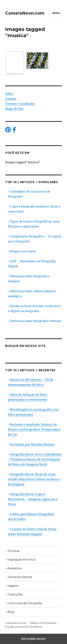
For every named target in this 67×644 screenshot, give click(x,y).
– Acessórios (13, 568)
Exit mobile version (33, 639)
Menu (56, 13)
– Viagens (12, 586)
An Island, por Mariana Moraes (32, 444)
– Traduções (14, 594)
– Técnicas (12, 551)
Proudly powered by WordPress (24, 627)
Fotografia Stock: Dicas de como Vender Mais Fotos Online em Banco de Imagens (34, 479)
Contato (11, 99)
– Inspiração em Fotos (20, 560)
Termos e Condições (20, 104)
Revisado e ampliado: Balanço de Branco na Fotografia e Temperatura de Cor (34, 429)
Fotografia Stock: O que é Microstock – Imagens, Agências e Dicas (33, 499)
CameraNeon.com (25, 13)
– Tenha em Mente (19, 577)
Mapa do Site (14, 109)
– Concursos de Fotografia (24, 603)
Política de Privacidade (43, 623)
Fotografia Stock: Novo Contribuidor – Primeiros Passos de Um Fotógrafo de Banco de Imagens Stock (35, 459)
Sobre (9, 94)
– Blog (10, 612)
